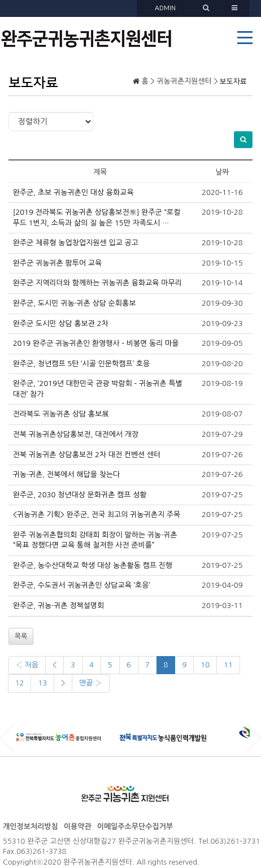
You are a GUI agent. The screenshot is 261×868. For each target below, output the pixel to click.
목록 (21, 636)
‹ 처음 (27, 665)
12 (20, 683)
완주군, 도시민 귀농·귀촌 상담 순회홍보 (75, 303)
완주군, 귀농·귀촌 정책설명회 (59, 606)
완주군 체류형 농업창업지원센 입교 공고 (76, 243)
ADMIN (165, 8)
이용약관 (78, 826)
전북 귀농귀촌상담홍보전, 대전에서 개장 (76, 434)
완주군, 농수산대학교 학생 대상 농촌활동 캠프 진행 (93, 565)
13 (42, 683)
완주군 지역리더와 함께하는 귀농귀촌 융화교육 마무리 (97, 283)
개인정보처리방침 (31, 826)
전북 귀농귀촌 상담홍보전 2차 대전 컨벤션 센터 (87, 455)
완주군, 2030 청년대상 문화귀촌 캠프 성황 (80, 495)
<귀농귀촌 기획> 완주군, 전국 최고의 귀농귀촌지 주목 (97, 515)
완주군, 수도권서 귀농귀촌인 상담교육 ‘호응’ (82, 585)
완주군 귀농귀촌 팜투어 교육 (58, 263)
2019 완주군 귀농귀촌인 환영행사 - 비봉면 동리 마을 (96, 343)
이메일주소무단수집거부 (135, 826)
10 (205, 665)
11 (228, 665)
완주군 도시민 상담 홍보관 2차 (61, 324)
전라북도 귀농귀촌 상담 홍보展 (61, 414)
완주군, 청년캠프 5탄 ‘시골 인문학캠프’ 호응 (82, 364)
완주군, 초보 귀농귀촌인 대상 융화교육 (73, 192)
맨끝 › (90, 683)
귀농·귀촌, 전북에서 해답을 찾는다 (67, 474)
